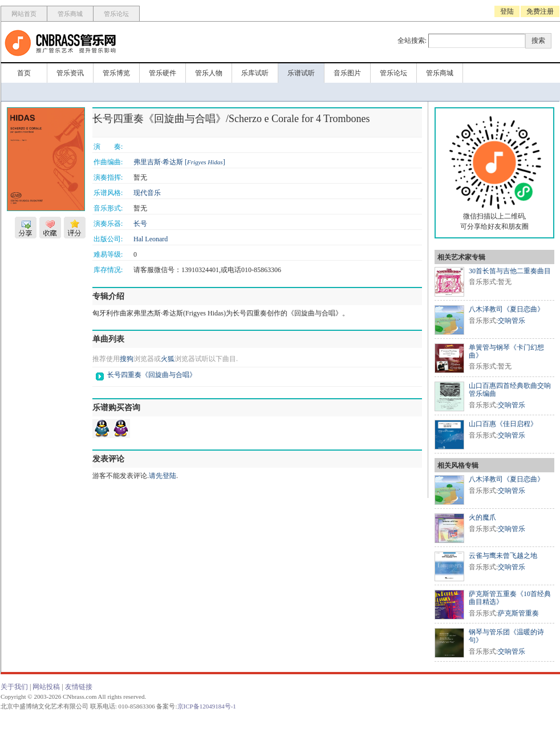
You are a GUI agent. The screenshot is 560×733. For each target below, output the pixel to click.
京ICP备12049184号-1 (207, 706)
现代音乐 (147, 193)
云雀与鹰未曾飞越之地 (503, 556)
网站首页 (24, 14)
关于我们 (14, 687)
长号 (140, 224)
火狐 (168, 359)
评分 (75, 228)
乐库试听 (255, 73)
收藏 (50, 228)
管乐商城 (70, 14)
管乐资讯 (70, 73)
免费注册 (540, 11)
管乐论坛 (116, 14)
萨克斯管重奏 (518, 613)
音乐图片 (347, 73)
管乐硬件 (163, 73)
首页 (24, 73)
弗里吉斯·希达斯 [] (179, 162)
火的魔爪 (482, 517)
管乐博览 (116, 73)
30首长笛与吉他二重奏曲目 (510, 271)
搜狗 (127, 359)
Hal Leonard (151, 239)
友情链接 (79, 687)
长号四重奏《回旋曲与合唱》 (152, 375)
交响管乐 (512, 321)
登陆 (507, 11)
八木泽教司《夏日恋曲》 (506, 309)
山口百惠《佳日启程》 (503, 424)
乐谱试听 (301, 73)
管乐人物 (209, 73)
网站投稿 (46, 687)
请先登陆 (163, 476)
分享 (26, 228)
